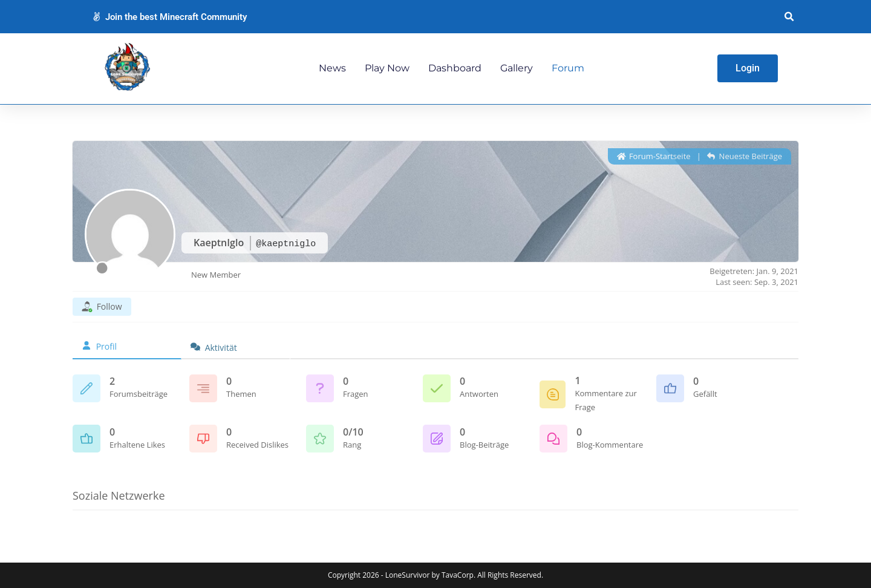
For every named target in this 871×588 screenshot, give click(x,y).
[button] (789, 17)
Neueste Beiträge (745, 156)
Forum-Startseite (654, 156)
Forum (568, 68)
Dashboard (455, 68)
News (332, 68)
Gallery (517, 68)
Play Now (387, 68)
